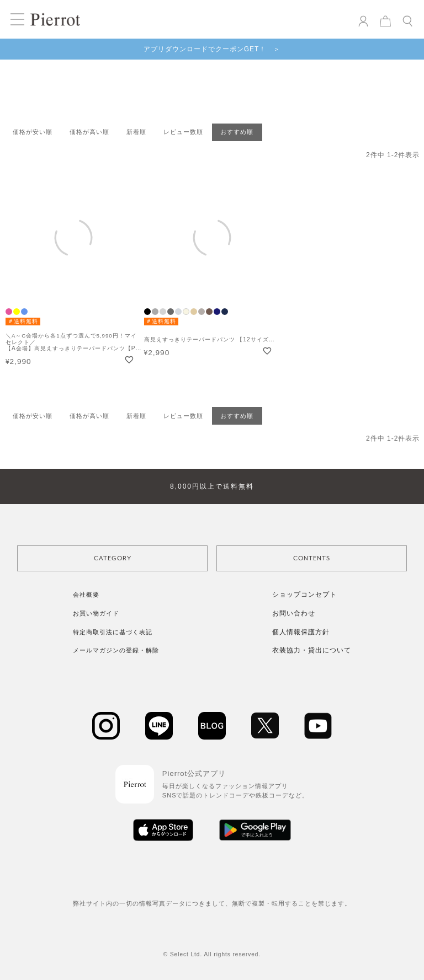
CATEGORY (113, 558)
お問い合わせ (294, 613)
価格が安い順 (33, 132)
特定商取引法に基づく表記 (113, 632)
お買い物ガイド (96, 613)
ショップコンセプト (304, 595)
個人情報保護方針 (301, 632)
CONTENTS (312, 558)
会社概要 (86, 595)
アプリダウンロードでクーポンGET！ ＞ (212, 49)
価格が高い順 (89, 132)
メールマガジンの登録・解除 (116, 650)
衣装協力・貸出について (312, 650)
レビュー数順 (183, 132)
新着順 (136, 132)
